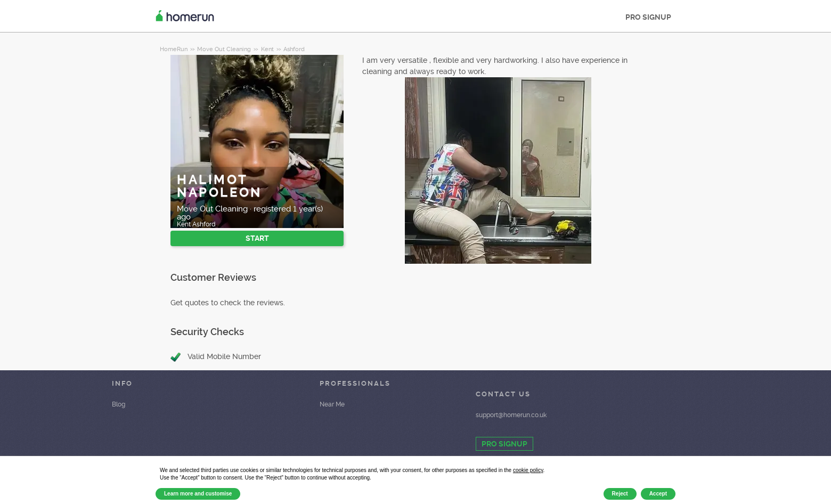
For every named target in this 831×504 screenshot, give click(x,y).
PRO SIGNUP (648, 17)
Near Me (332, 404)
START (257, 238)
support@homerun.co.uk (511, 415)
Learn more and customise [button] (198, 494)
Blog (119, 404)
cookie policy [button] (528, 470)
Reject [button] (620, 494)
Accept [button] (658, 494)
